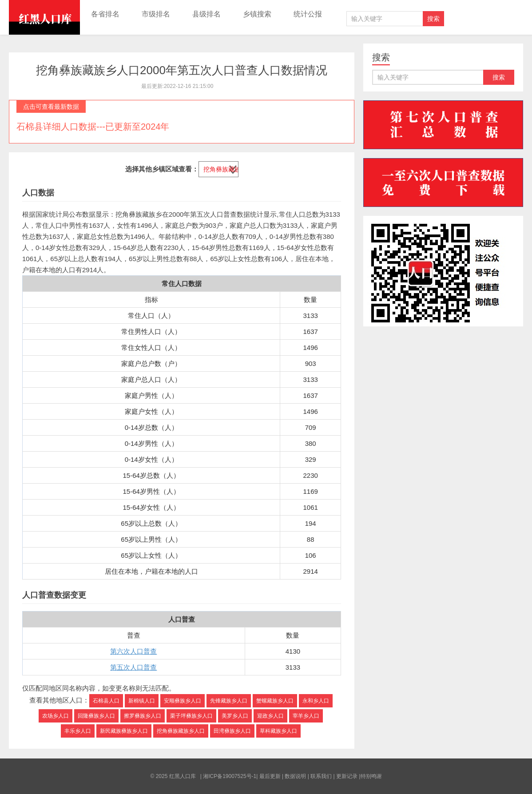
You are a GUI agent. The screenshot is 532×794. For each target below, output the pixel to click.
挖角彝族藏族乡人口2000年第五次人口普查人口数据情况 (182, 70)
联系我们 (321, 776)
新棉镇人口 (142, 701)
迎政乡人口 (270, 716)
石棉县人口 (106, 701)
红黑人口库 (44, 17)
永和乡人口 (316, 701)
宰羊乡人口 (306, 716)
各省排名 (105, 14)
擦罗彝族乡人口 (143, 716)
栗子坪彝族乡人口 (191, 716)
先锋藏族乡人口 (229, 701)
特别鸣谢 (371, 776)
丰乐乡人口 (78, 731)
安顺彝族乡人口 (183, 701)
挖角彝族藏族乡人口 (181, 731)
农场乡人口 (56, 716)
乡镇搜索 (257, 14)
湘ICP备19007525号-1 (230, 776)
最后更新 (270, 776)
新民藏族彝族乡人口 (124, 731)
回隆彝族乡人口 (96, 716)
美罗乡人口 (235, 716)
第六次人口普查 (133, 651)
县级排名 (206, 14)
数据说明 (295, 776)
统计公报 (308, 14)
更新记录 (347, 776)
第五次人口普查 (133, 667)
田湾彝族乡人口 (232, 731)
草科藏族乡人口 (278, 731)
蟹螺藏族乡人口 (275, 701)
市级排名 (156, 14)
